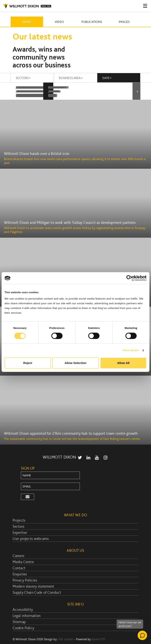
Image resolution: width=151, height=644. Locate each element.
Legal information (27, 608)
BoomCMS (98, 631)
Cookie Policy (23, 620)
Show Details (131, 350)
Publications (92, 22)
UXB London (65, 631)
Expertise (20, 525)
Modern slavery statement (33, 578)
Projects (19, 512)
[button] (28, 489)
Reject (28, 363)
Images (124, 22)
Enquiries (20, 566)
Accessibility (23, 602)
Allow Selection (76, 363)
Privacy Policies (25, 572)
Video (59, 22)
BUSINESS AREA (71, 78)
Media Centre (23, 554)
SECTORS (23, 78)
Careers (18, 548)
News (27, 22)
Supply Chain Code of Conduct (37, 584)
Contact (19, 560)
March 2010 (114, 87)
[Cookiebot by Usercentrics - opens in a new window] (129, 278)
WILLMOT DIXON (27, 6)
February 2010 (72, 87)
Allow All (123, 363)
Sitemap (19, 614)
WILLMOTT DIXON (59, 449)
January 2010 (28, 87)
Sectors (18, 518)
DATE (107, 78)
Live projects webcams (31, 531)
